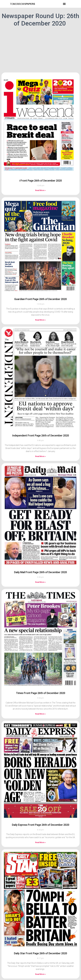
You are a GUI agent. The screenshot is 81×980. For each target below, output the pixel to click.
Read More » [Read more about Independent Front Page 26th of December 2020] (40, 424)
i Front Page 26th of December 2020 (41, 148)
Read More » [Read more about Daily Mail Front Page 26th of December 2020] (40, 549)
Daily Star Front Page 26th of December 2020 (40, 920)
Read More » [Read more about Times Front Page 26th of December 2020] (40, 681)
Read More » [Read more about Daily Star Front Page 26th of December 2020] (40, 941)
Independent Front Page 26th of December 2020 (41, 403)
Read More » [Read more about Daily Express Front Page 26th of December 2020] (40, 810)
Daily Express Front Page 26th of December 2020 (41, 792)
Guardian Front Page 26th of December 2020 (40, 266)
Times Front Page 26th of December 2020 (41, 660)
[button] (64, 4)
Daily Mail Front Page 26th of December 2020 (40, 539)
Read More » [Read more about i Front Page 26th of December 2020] (40, 158)
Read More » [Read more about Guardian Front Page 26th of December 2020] (40, 287)
